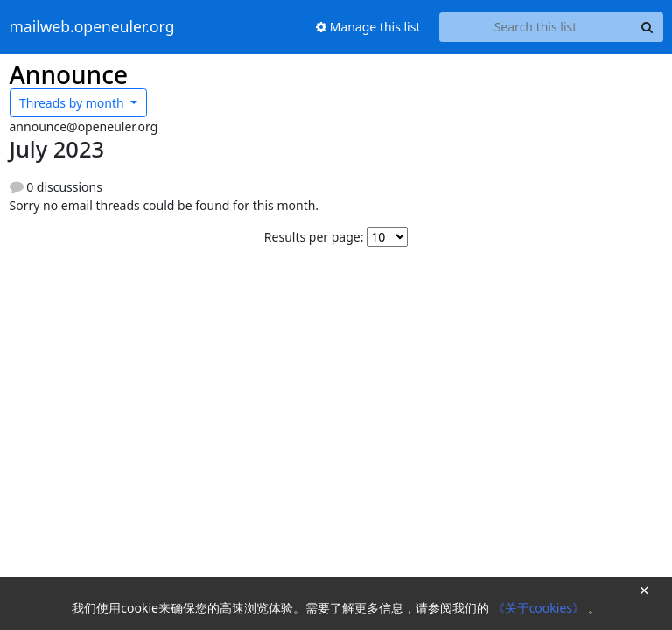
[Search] (647, 27)
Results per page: (314, 237)
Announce (69, 74)
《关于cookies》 (540, 608)
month (73, 103)
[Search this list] (536, 27)
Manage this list (368, 27)
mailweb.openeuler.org (92, 27)
